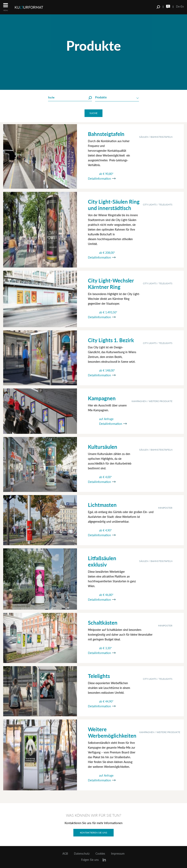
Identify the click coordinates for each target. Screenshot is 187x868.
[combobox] (117, 98)
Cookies (100, 854)
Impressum (118, 854)
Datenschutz (82, 854)
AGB (65, 854)
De (178, 6)
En (182, 6)
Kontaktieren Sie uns (94, 833)
